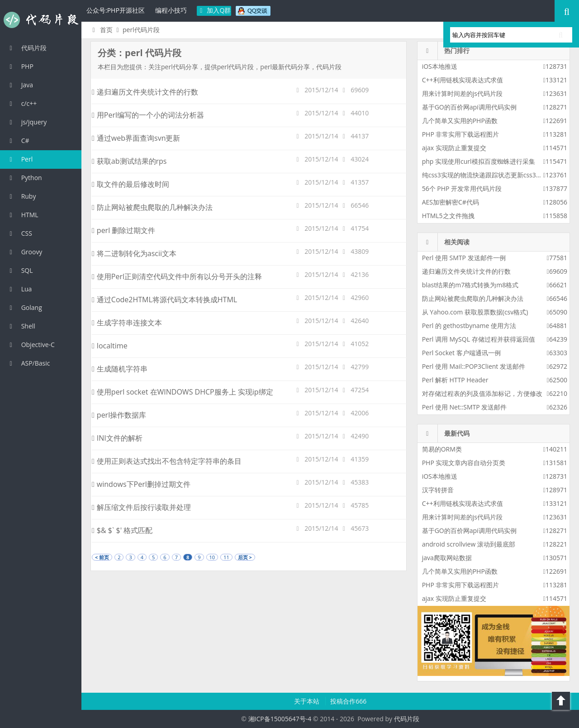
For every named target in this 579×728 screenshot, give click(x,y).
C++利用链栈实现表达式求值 (463, 80)
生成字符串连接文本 (127, 323)
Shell (21, 326)
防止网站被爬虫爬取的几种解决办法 (152, 207)
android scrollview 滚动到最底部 (469, 544)
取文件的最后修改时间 (131, 184)
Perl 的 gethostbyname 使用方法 (469, 326)
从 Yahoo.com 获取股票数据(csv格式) (475, 312)
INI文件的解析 (117, 438)
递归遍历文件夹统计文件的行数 (145, 92)
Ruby (21, 196)
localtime (110, 346)
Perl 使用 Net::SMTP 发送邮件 (465, 407)
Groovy (24, 252)
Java (20, 85)
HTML (23, 215)
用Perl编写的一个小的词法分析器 (148, 115)
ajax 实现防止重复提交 (454, 148)
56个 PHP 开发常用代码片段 (462, 188)
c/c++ (22, 103)
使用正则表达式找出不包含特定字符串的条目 (167, 461)
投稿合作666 (348, 701)
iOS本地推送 (440, 66)
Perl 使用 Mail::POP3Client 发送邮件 (474, 366)
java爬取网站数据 (447, 558)
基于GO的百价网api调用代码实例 (469, 107)
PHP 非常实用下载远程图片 (461, 134)
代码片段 (41, 20)
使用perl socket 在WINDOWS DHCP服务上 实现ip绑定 (183, 392)
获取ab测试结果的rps (129, 161)
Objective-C (31, 345)
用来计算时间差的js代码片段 (462, 93)
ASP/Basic (28, 363)
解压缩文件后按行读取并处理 (141, 507)
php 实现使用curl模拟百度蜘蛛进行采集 (479, 161)
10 (212, 557)
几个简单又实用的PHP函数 (460, 121)
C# (18, 140)
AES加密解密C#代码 (451, 202)
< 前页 (102, 557)
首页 (101, 30)
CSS (19, 233)
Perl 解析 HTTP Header (455, 380)
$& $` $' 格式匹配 (122, 530)
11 (226, 557)
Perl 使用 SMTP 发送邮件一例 (464, 258)
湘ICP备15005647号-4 (280, 719)
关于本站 (308, 701)
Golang (24, 307)
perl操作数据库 (119, 415)
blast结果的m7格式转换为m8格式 (470, 285)
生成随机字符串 (120, 369)
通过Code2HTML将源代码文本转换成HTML (164, 300)
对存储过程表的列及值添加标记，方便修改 (482, 393)
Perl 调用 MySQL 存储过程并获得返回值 (479, 339)
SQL (20, 270)
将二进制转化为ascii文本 (134, 253)
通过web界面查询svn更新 (140, 138)
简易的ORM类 (442, 449)
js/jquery (27, 122)
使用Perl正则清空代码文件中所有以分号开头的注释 (177, 276)
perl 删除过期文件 (123, 230)
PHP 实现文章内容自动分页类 (464, 463)
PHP (20, 66)
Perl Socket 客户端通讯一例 (461, 353)
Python (24, 178)
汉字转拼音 (438, 490)
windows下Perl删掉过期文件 (141, 484)
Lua (19, 289)
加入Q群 (214, 10)
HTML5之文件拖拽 (448, 216)
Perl (20, 159)
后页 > (245, 557)
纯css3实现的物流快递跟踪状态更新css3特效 (485, 175)
